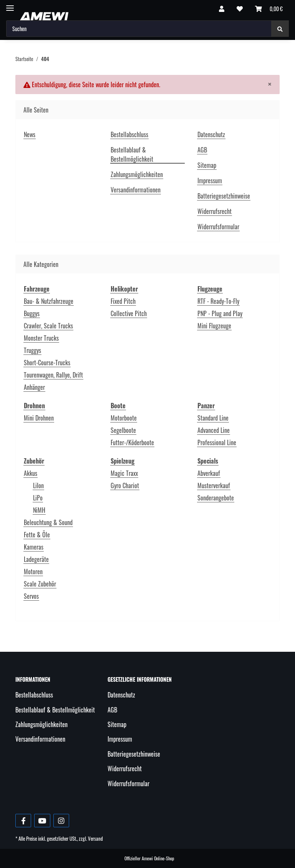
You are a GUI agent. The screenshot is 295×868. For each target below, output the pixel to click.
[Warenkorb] (269, 8)
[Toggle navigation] (10, 5)
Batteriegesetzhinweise (224, 196)
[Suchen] (139, 29)
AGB (202, 150)
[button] (222, 8)
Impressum (210, 181)
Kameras (34, 547)
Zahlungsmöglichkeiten (137, 174)
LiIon (38, 485)
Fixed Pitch (123, 301)
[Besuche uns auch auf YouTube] (42, 821)
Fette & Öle (37, 535)
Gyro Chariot (125, 485)
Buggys (32, 313)
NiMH (39, 510)
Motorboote (124, 418)
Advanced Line (214, 430)
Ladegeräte (36, 559)
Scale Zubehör (40, 584)
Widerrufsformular (218, 227)
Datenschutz (211, 134)
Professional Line (217, 442)
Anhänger (34, 387)
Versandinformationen (136, 190)
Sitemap (207, 165)
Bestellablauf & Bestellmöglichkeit (132, 154)
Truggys (32, 350)
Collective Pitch (129, 313)
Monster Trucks (41, 338)
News (30, 134)
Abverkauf (209, 473)
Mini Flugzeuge (214, 326)
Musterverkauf (214, 485)
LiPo (38, 498)
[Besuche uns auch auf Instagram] (61, 821)
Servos (31, 596)
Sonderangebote (216, 498)
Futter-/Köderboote (132, 442)
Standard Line (213, 418)
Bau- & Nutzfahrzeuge (49, 301)
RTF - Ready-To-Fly (218, 301)
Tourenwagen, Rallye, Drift (53, 375)
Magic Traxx (124, 473)
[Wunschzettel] (240, 8)
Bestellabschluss (129, 134)
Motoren (33, 571)
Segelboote (123, 430)
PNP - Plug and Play (220, 313)
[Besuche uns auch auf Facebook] (23, 821)
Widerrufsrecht (215, 211)
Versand (95, 839)
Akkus (31, 473)
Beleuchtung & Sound (48, 522)
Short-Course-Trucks (47, 363)
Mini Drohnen (39, 418)
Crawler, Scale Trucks (48, 326)
